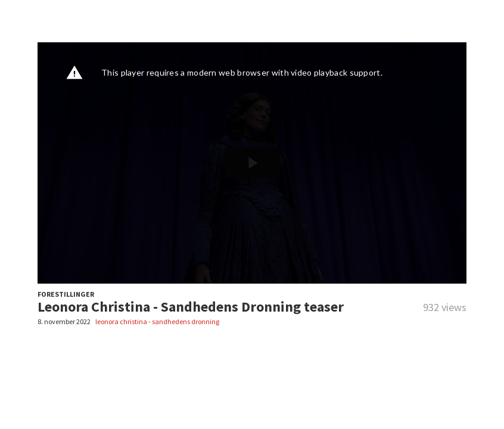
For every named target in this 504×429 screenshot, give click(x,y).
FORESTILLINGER (66, 294)
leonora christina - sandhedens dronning (157, 321)
